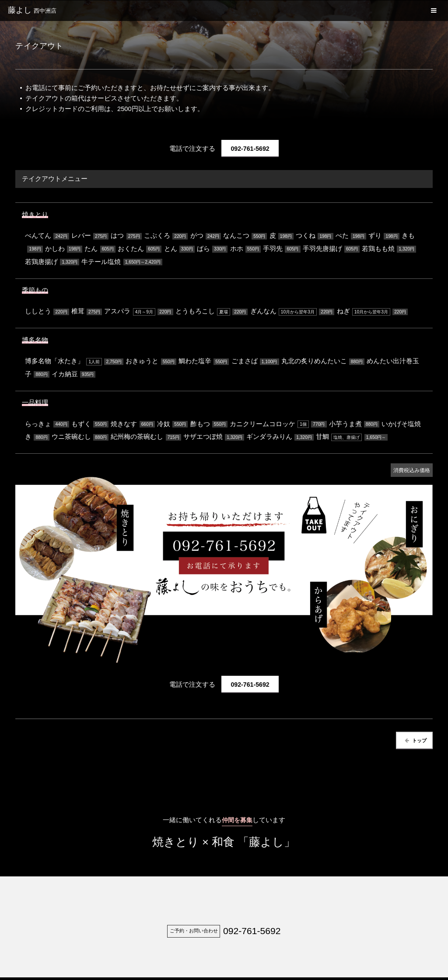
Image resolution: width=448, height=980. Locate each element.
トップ (415, 743)
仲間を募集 (237, 823)
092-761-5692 (250, 149)
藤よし (32, 10)
